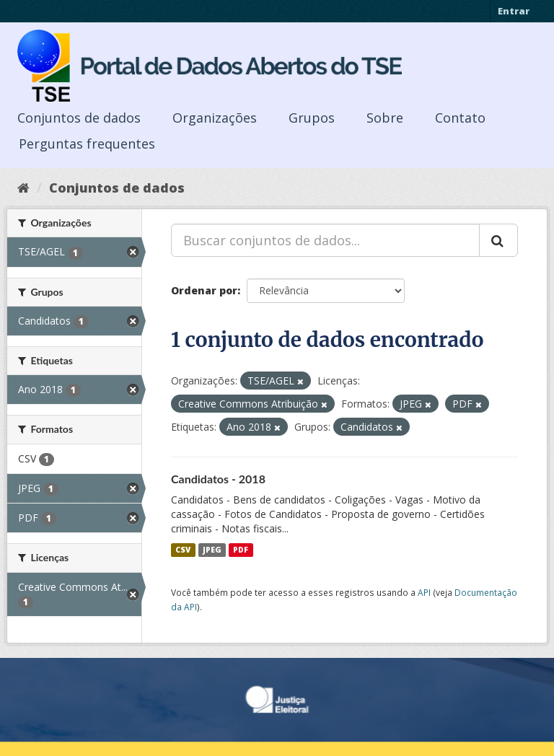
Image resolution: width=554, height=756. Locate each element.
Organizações (215, 118)
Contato (460, 118)
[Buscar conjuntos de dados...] (325, 240)
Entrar (514, 11)
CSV (183, 550)
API (424, 592)
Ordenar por (204, 290)
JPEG (212, 550)
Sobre (385, 118)
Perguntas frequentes (87, 144)
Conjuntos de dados (79, 118)
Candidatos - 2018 (218, 479)
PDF (241, 550)
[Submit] (498, 240)
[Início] (23, 188)
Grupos (312, 118)
